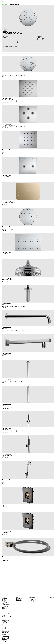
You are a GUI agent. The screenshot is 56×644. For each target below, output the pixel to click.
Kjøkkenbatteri (19, 598)
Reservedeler (39, 42)
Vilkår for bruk (5, 626)
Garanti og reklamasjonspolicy (6, 623)
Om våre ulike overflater (7, 617)
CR (4, 42)
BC (16, 42)
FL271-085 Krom (6, 305)
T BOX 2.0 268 (5, 507)
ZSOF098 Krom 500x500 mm (8, 125)
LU (9, 42)
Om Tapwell (5, 616)
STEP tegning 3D (40, 41)
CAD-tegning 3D (40, 40)
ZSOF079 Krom (5, 228)
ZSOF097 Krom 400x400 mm (8, 100)
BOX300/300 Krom (6, 430)
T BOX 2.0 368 (5, 532)
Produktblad (39, 36)
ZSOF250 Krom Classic (7, 279)
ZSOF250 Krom (5, 74)
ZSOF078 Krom (5, 177)
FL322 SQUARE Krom (7, 354)
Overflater (18, 604)
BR (14, 42)
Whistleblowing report (5, 613)
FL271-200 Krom (6, 380)
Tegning (38, 38)
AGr (27, 330)
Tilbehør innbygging (14, 4)
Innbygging (18, 602)
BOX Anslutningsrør (6, 558)
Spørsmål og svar (6, 620)
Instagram (52, 597)
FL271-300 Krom (6, 406)
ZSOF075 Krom (5, 151)
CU (11, 42)
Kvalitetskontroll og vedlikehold (6, 619)
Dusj (17, 597)
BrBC (22, 42)
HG (19, 42)
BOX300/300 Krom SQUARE (8, 455)
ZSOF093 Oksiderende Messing (9, 202)
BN (25, 42)
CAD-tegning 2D (40, 39)
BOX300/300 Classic (6, 481)
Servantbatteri (19, 601)
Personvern (5, 621)
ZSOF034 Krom (5, 329)
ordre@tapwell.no (7, 611)
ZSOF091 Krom (5, 254)
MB (6, 42)
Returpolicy (5, 625)
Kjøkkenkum (18, 600)
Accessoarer (18, 603)
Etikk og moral (5, 627)
